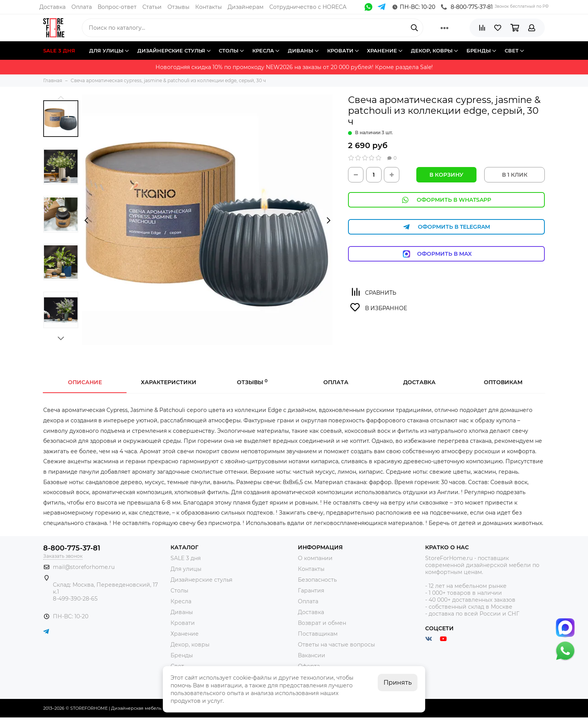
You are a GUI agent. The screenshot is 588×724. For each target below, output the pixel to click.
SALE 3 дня (186, 558)
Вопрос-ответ (117, 7)
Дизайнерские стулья (201, 580)
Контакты (209, 7)
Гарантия (311, 591)
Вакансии (312, 655)
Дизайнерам (246, 7)
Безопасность (317, 580)
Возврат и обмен (322, 623)
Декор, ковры (190, 645)
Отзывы (178, 7)
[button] (61, 97)
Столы (179, 591)
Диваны (182, 612)
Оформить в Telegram (446, 227)
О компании (315, 558)
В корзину (446, 175)
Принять (398, 683)
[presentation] (86, 221)
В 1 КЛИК (515, 175)
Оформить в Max (447, 254)
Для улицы (186, 569)
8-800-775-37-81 (467, 7)
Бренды (182, 655)
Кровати (183, 623)
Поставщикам (318, 634)
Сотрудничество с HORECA (308, 7)
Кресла (181, 601)
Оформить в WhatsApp (446, 200)
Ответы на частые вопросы (336, 645)
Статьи (152, 7)
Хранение (185, 634)
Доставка (52, 7)
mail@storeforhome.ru (84, 567)
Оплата (82, 7)
